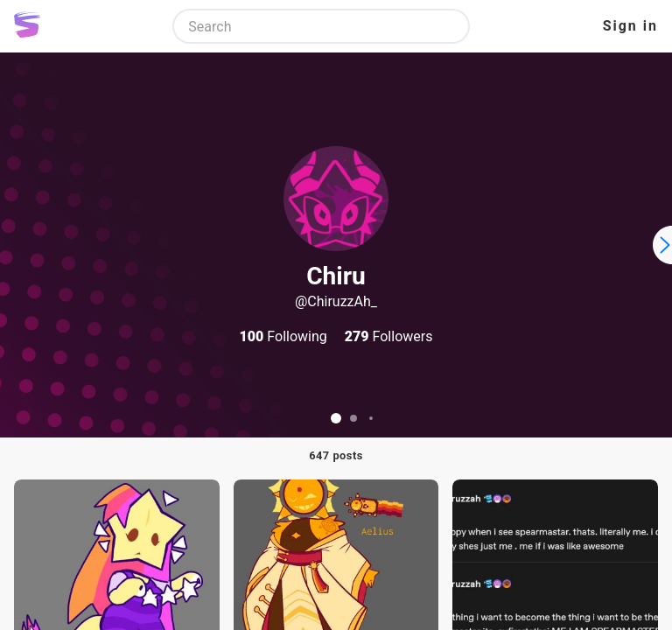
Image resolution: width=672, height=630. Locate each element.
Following (283, 336)
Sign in (630, 26)
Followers (389, 336)
